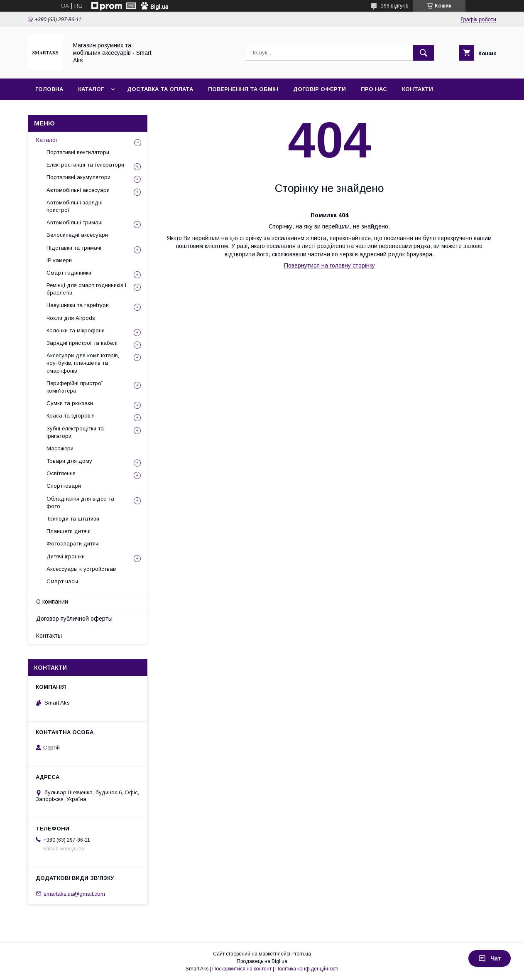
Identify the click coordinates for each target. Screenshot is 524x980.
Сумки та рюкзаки (70, 403)
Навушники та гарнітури (78, 305)
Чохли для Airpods (71, 318)
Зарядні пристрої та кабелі (82, 343)
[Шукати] (424, 53)
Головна (49, 89)
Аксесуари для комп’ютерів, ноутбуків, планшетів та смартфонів (83, 363)
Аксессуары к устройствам (82, 569)
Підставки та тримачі (74, 248)
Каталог (91, 89)
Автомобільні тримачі (75, 222)
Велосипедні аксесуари (77, 235)
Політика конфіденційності (307, 969)
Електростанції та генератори (85, 165)
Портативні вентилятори (78, 152)
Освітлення (61, 473)
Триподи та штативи (73, 519)
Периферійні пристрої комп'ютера (75, 387)
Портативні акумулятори (78, 177)
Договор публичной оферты (74, 619)
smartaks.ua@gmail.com (74, 893)
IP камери (59, 260)
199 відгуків (395, 6)
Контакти (417, 89)
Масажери (60, 448)
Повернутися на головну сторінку (329, 265)
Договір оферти (320, 89)
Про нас (374, 89)
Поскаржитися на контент (242, 969)
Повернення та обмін (243, 89)
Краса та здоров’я (71, 416)
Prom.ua (301, 954)
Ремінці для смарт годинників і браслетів (86, 289)
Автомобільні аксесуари (78, 190)
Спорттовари (64, 486)
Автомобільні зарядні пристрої (75, 206)
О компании (52, 602)
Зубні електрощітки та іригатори (75, 432)
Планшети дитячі (69, 531)
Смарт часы (62, 581)
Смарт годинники (69, 273)
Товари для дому (69, 461)
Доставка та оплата (160, 89)
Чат (490, 958)
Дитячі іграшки (66, 556)
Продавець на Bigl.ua (262, 961)
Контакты (49, 636)
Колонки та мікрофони (76, 330)
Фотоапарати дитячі (73, 544)
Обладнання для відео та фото (80, 502)
